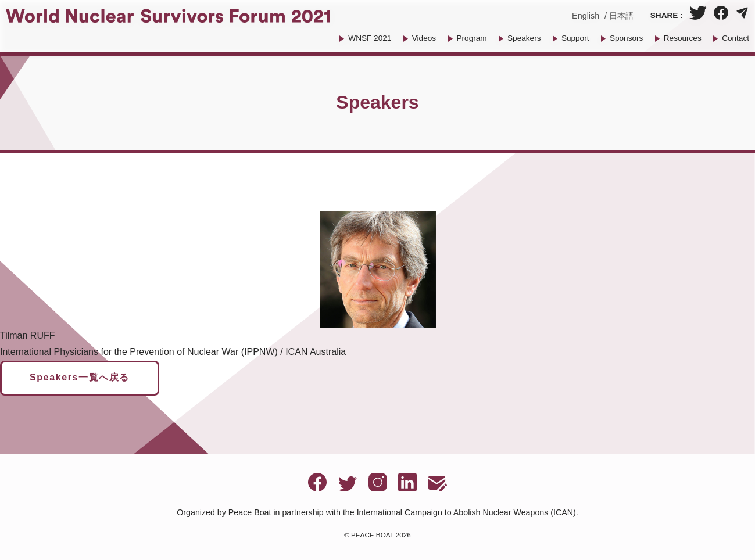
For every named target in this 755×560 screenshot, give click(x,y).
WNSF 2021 (370, 38)
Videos (424, 38)
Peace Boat (250, 512)
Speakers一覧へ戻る (80, 377)
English (586, 16)
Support (575, 38)
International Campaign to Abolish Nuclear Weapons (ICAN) (466, 512)
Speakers (524, 38)
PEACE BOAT (373, 535)
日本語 (621, 16)
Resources (683, 38)
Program (472, 38)
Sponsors (626, 38)
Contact (736, 38)
